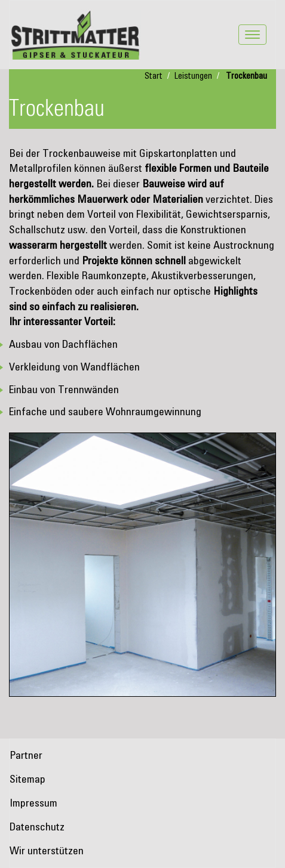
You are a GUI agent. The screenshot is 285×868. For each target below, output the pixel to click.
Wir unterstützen (47, 851)
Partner (26, 756)
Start (154, 76)
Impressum (33, 804)
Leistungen (193, 76)
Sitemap (27, 780)
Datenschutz (37, 827)
